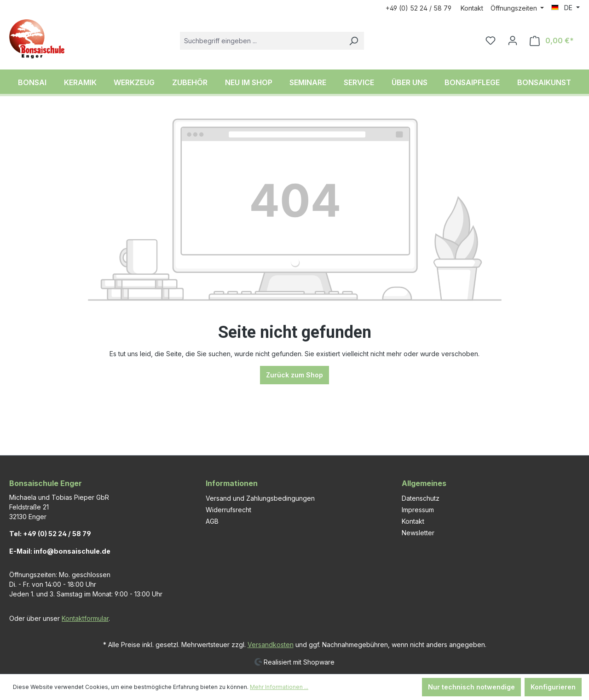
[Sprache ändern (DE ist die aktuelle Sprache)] (566, 8)
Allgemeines (424, 483)
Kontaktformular (85, 618)
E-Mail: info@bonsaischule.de (60, 551)
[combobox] (262, 41)
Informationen (232, 483)
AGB (212, 521)
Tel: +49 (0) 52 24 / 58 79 (50, 534)
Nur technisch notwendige (471, 687)
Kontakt (472, 8)
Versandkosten (271, 645)
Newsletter (418, 533)
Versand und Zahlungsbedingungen (260, 498)
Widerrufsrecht (228, 510)
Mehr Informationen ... (279, 687)
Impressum (418, 510)
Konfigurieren (553, 687)
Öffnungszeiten (515, 8)
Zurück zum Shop (294, 375)
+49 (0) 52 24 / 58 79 (419, 8)
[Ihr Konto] (513, 40)
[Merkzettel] (491, 40)
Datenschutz (421, 498)
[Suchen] (353, 41)
